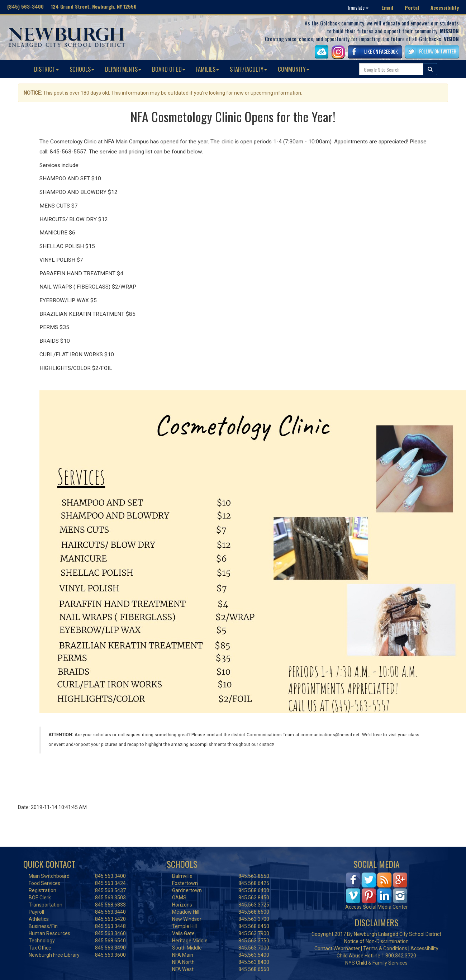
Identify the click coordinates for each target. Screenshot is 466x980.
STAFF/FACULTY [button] (248, 69)
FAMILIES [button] (208, 69)
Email (387, 7)
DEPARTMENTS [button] (123, 69)
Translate (358, 7)
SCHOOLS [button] (82, 69)
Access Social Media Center (377, 907)
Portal (412, 7)
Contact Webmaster (337, 948)
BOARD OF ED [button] (169, 69)
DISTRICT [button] (46, 69)
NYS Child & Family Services (376, 963)
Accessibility (445, 7)
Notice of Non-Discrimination (376, 941)
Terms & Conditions (385, 948)
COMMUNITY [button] (294, 69)
